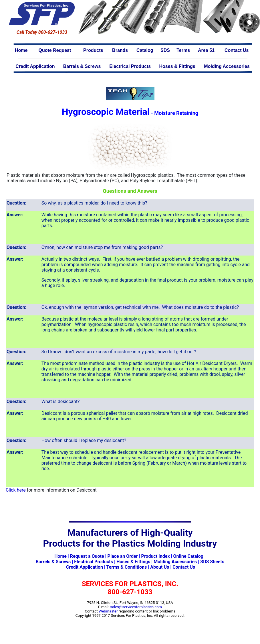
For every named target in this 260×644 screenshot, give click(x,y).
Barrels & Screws (82, 66)
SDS (165, 50)
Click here (16, 490)
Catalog (145, 50)
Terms (183, 50)
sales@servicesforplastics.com (136, 607)
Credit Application (35, 66)
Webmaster (108, 611)
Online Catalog (188, 556)
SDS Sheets (212, 562)
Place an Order (123, 556)
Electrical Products (130, 66)
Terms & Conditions (126, 567)
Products (93, 50)
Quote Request (55, 50)
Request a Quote (87, 556)
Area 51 (206, 50)
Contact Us (237, 50)
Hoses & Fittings (177, 66)
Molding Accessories (227, 66)
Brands (120, 50)
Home (21, 50)
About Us (160, 567)
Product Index (155, 556)
